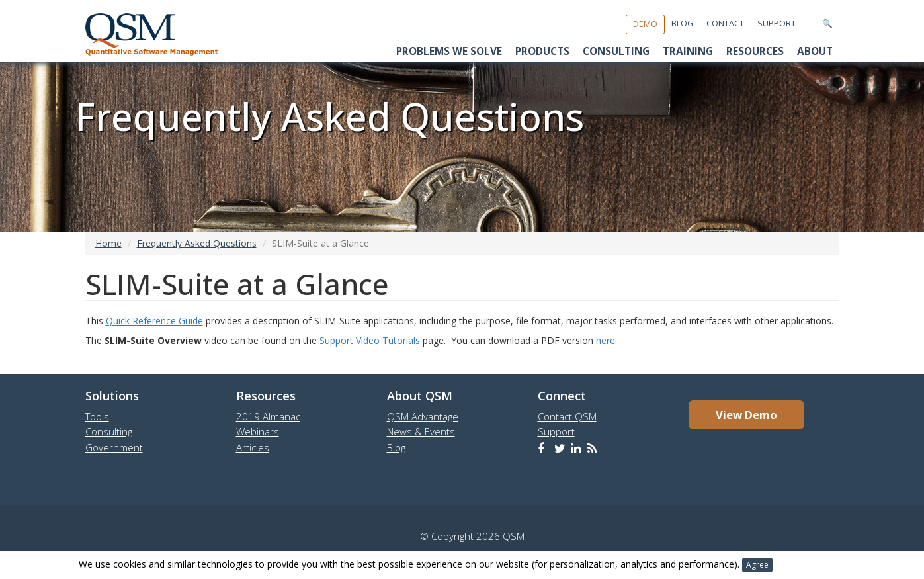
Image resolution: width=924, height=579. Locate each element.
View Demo (746, 415)
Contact (725, 23)
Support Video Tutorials (370, 340)
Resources (755, 51)
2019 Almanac (268, 416)
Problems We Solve (449, 51)
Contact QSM (567, 416)
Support (777, 23)
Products (542, 51)
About (815, 51)
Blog (682, 23)
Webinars (258, 431)
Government (114, 447)
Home (108, 243)
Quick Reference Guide (154, 321)
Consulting (616, 51)
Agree (757, 565)
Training (688, 51)
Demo (645, 24)
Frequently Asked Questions (197, 243)
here (606, 340)
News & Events (421, 431)
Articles (253, 447)
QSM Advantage (423, 416)
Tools (97, 416)
